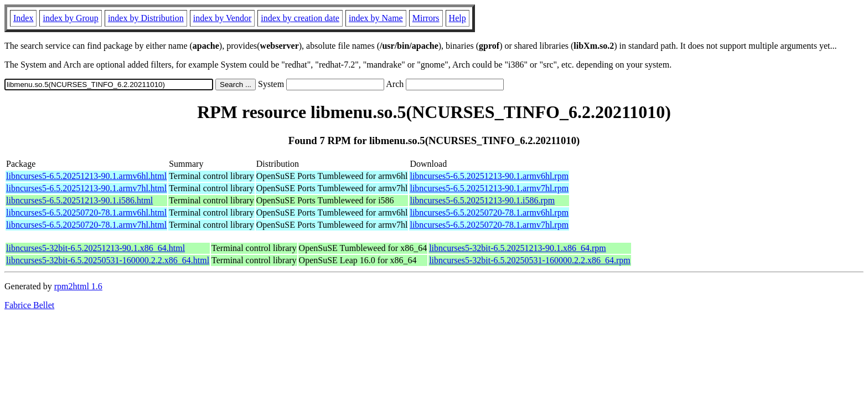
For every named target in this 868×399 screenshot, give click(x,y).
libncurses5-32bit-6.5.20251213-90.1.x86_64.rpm (518, 248)
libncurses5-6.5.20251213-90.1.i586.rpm (482, 200)
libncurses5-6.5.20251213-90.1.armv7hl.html (86, 188)
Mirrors (426, 18)
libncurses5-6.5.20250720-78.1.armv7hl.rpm (489, 225)
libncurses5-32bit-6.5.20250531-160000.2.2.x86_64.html (108, 260)
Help (458, 18)
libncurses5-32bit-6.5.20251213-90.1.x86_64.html (95, 248)
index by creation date (300, 18)
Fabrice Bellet (29, 305)
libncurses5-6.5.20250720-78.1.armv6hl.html (86, 213)
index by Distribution (146, 18)
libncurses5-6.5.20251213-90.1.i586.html (79, 200)
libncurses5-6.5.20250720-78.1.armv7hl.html (86, 225)
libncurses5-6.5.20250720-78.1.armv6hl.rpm (489, 213)
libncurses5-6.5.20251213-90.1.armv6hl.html (86, 176)
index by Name (376, 18)
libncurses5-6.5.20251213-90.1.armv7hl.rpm (489, 188)
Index (23, 18)
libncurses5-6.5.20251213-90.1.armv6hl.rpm (489, 176)
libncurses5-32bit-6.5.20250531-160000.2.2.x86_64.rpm (530, 260)
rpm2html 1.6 (78, 286)
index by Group (70, 18)
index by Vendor (222, 18)
